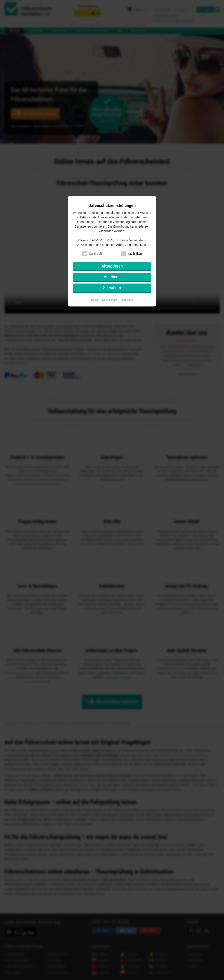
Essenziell (96, 254)
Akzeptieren (112, 266)
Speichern (112, 288)
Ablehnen (112, 277)
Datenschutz (109, 300)
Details (95, 300)
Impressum (126, 300)
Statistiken (135, 254)
